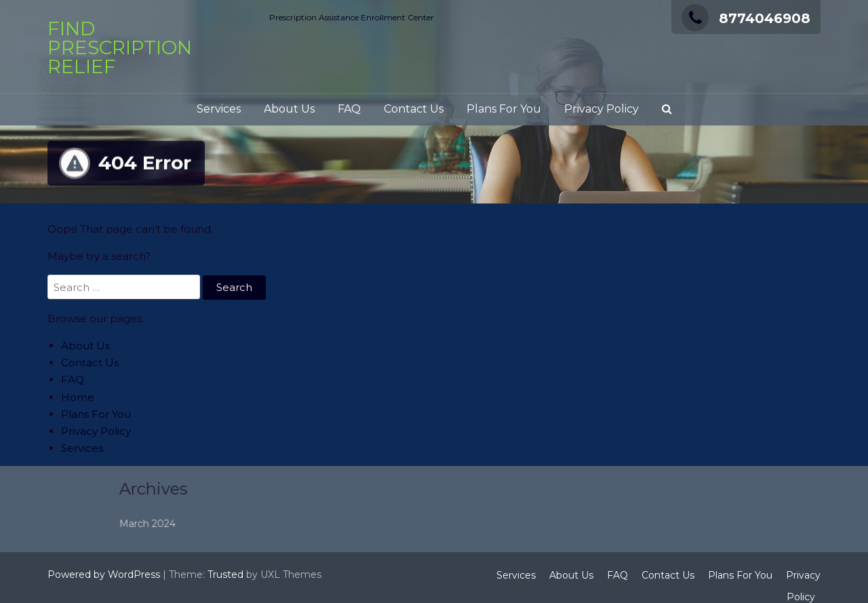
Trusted (225, 575)
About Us (289, 109)
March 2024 (186, 524)
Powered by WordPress (104, 575)
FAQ (349, 109)
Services (219, 109)
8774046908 (746, 18)
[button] (667, 110)
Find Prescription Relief (120, 47)
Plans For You (504, 109)
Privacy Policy (601, 109)
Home (78, 397)
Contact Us (414, 109)
